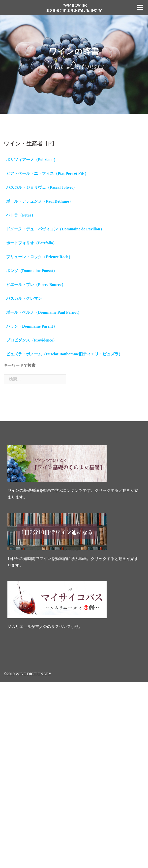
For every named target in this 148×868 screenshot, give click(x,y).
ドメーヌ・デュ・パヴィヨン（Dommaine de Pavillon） (55, 229)
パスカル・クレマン (24, 298)
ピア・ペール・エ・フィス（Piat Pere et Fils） (47, 173)
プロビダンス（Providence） (31, 340)
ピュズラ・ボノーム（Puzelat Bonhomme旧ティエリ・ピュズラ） (64, 354)
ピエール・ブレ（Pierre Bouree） (36, 285)
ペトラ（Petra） (21, 215)
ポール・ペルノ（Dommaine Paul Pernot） (44, 312)
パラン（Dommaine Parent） (32, 326)
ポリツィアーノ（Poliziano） (32, 160)
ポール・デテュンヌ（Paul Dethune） (40, 201)
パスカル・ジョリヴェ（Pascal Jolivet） (42, 187)
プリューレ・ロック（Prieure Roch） (39, 257)
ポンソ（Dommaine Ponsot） (32, 271)
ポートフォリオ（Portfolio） (31, 243)
